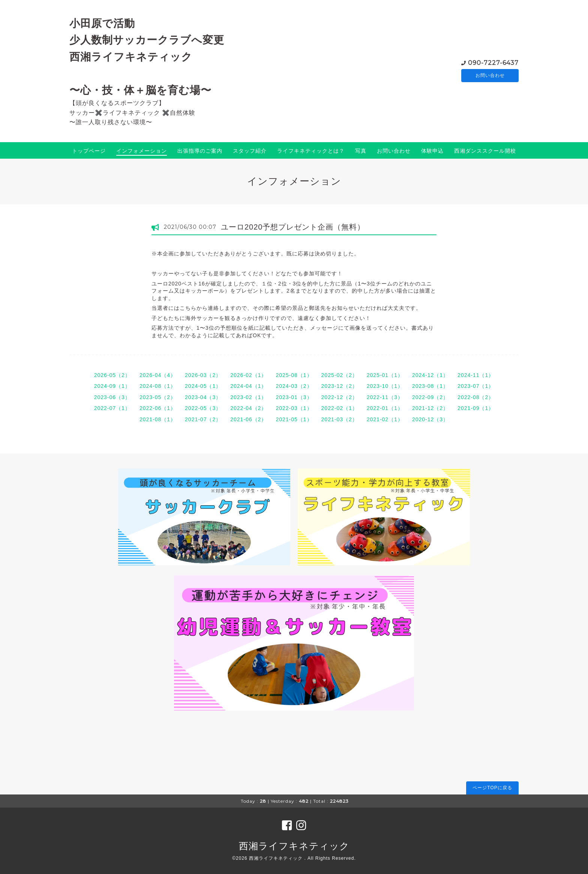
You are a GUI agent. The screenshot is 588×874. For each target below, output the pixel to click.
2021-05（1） (294, 419)
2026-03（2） (203, 375)
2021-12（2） (430, 408)
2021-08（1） (158, 419)
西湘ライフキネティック (294, 846)
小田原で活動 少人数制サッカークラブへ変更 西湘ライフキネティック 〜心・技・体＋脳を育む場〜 (147, 57)
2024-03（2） (294, 386)
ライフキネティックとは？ (311, 151)
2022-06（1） (158, 408)
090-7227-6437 (493, 62)
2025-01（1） (385, 375)
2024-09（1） (112, 386)
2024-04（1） (248, 386)
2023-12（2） (340, 386)
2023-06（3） (112, 397)
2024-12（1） (430, 375)
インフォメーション (142, 151)
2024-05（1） (203, 386)
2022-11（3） (385, 397)
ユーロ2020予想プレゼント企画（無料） (293, 227)
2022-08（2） (476, 397)
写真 (361, 151)
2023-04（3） (203, 397)
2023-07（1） (476, 386)
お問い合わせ (490, 75)
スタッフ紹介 (250, 151)
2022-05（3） (203, 408)
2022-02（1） (340, 408)
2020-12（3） (430, 419)
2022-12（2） (340, 397)
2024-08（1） (158, 386)
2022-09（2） (430, 397)
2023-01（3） (294, 397)
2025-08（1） (294, 375)
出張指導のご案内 (200, 151)
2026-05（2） (112, 375)
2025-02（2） (340, 375)
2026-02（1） (248, 375)
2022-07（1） (112, 408)
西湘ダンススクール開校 (485, 151)
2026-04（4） (158, 375)
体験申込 (432, 151)
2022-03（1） (294, 408)
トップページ (89, 151)
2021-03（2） (340, 419)
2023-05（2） (158, 397)
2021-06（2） (248, 419)
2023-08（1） (430, 386)
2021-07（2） (203, 419)
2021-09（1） (476, 408)
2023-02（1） (248, 397)
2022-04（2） (248, 408)
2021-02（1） (385, 419)
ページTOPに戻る (492, 788)
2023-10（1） (385, 386)
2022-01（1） (385, 408)
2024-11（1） (476, 375)
